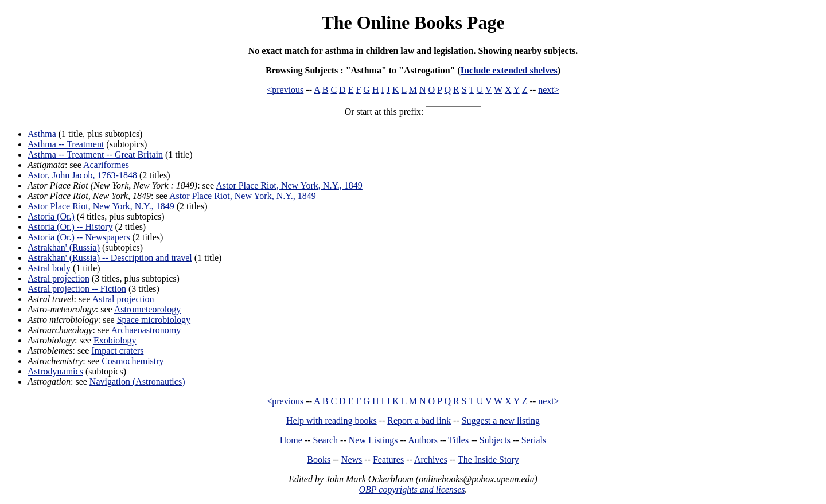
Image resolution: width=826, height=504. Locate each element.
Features (388, 460)
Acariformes (106, 165)
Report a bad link (419, 421)
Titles (458, 440)
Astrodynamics (55, 371)
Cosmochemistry (133, 361)
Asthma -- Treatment (66, 144)
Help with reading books (332, 421)
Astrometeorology (147, 309)
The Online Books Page (413, 22)
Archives (431, 460)
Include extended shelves (509, 70)
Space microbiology (154, 320)
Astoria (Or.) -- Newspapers (79, 237)
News (352, 460)
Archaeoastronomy (146, 330)
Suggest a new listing (501, 421)
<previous (285, 90)
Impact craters (117, 351)
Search (326, 440)
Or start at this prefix (383, 112)
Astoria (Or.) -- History (70, 227)
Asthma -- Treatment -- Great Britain (95, 155)
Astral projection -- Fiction (77, 289)
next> (549, 90)
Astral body (49, 268)
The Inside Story (488, 460)
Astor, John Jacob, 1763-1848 (82, 175)
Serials (534, 440)
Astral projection (59, 278)
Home (291, 440)
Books (319, 460)
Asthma (42, 134)
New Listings (373, 440)
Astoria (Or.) (51, 216)
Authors (423, 440)
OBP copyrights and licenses (412, 489)
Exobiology (115, 340)
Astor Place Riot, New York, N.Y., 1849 (289, 185)
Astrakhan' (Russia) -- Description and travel (110, 258)
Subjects (495, 440)
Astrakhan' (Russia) (64, 247)
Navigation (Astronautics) (137, 382)
